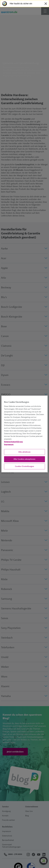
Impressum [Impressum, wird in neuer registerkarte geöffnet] (9, 444)
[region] (24, 434)
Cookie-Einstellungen (25, 466)
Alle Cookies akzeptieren (24, 459)
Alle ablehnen (24, 452)
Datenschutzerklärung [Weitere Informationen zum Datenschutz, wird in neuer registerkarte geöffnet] (13, 442)
